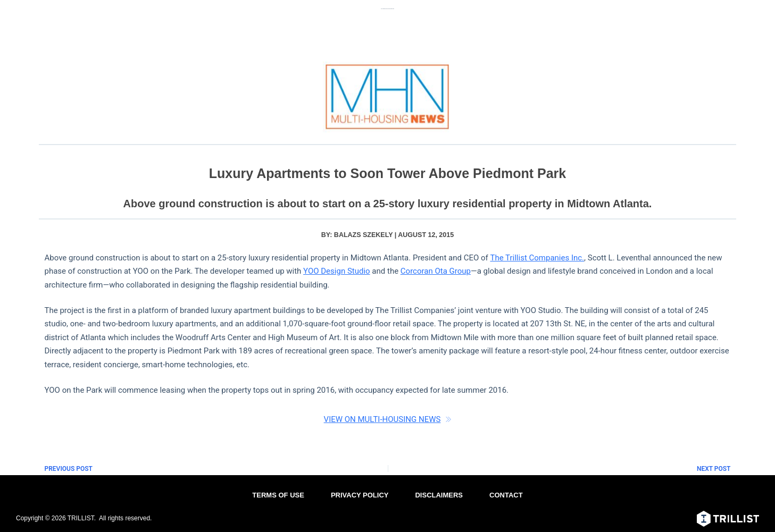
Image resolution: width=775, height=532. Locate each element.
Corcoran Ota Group (436, 271)
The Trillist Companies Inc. (537, 258)
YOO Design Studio (337, 271)
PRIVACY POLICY (360, 495)
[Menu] (752, 13)
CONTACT (506, 495)
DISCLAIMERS (439, 495)
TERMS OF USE (278, 495)
